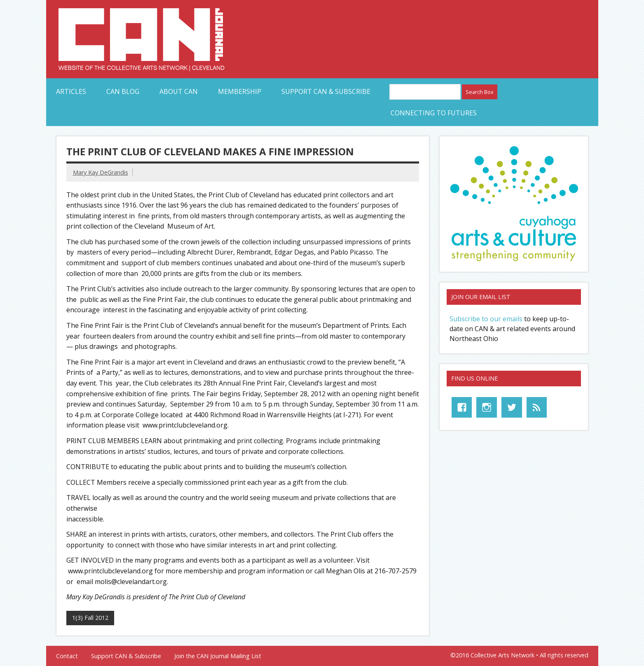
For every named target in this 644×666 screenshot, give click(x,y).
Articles (71, 91)
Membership (240, 91)
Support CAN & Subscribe (326, 91)
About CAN (179, 91)
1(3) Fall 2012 (90, 618)
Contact (67, 656)
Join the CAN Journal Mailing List (218, 656)
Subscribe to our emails (486, 319)
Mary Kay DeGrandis (101, 172)
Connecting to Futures (434, 113)
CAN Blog (123, 91)
